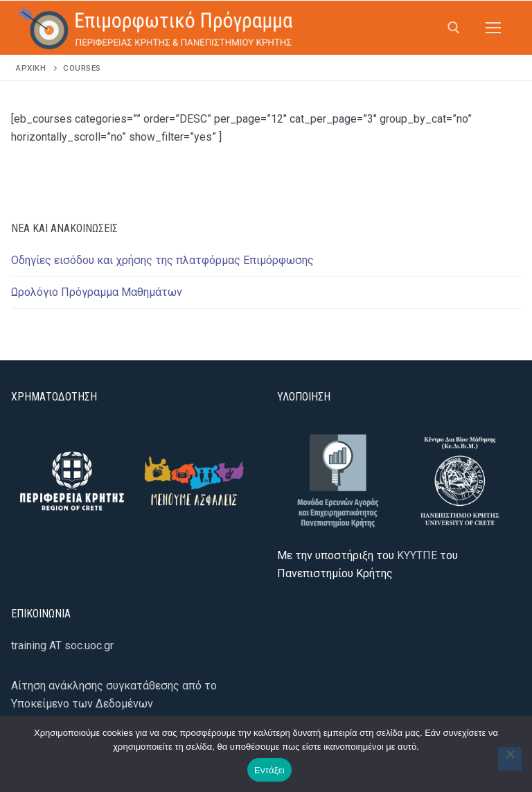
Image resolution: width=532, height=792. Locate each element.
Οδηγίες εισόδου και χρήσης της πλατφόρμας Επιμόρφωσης (162, 260)
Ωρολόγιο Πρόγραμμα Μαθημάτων (97, 292)
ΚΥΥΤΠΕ (417, 555)
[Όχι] (510, 759)
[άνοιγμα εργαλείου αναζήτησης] (454, 28)
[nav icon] (493, 28)
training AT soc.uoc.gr (62, 645)
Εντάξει (269, 770)
